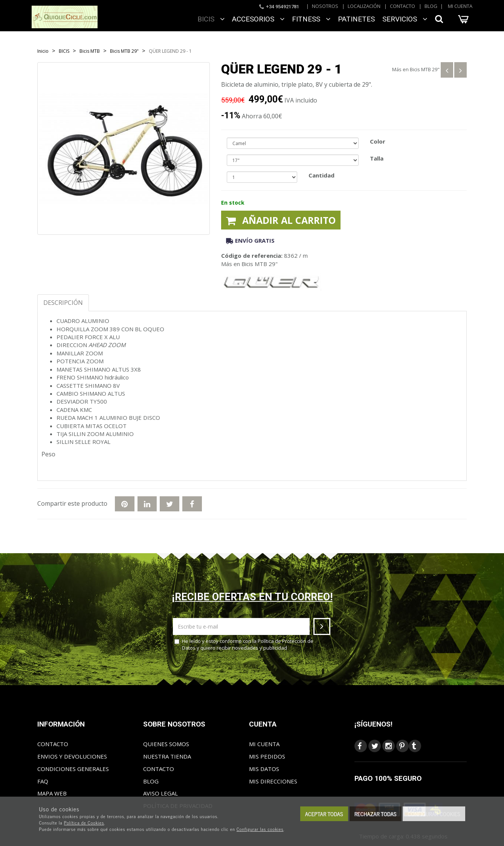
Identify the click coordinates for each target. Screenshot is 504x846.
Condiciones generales (73, 769)
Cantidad (321, 175)
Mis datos (264, 769)
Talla (377, 158)
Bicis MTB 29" (425, 69)
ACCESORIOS (258, 19)
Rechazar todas (376, 814)
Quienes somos (166, 744)
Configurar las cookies (260, 829)
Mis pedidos (267, 756)
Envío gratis (250, 240)
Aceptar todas (324, 814)
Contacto (402, 6)
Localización (364, 6)
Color (378, 141)
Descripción (63, 303)
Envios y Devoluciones (72, 756)
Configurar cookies (434, 814)
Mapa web (52, 793)
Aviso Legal (160, 793)
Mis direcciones (273, 781)
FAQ (43, 781)
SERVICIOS (405, 19)
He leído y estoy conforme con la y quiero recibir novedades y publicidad (244, 645)
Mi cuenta (460, 6)
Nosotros (325, 6)
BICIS (211, 19)
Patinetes (356, 19)
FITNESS (311, 19)
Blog (431, 6)
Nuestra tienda (167, 756)
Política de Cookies (84, 823)
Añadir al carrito (281, 220)
